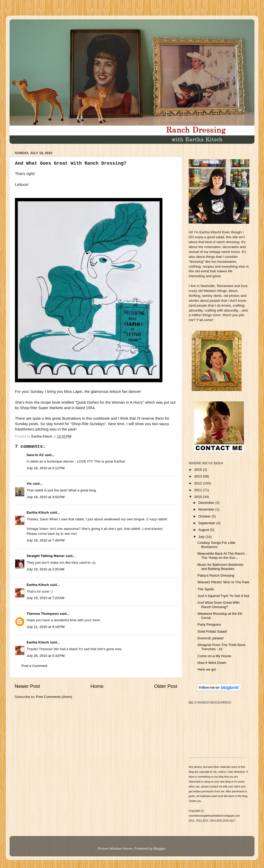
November (207, 509)
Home (97, 686)
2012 (199, 483)
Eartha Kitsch (38, 512)
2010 (199, 497)
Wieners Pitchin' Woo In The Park (223, 582)
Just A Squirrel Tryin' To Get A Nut (223, 596)
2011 (199, 490)
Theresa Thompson (43, 614)
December (207, 503)
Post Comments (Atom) (54, 697)
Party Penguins (209, 624)
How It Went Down (212, 663)
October (205, 516)
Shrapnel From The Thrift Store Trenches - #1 (221, 647)
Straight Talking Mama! (46, 556)
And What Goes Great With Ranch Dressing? (219, 605)
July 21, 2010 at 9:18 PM (46, 627)
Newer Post (27, 686)
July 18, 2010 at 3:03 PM (46, 497)
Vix (29, 484)
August (204, 530)
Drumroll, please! (211, 638)
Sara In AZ (35, 455)
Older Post (166, 686)
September (207, 523)
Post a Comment (34, 666)
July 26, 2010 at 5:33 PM (46, 656)
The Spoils (206, 589)
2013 (199, 476)
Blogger (160, 849)
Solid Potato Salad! (212, 631)
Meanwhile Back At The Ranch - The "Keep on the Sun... (222, 556)
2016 (199, 470)
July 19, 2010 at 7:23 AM (46, 598)
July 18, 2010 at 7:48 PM (46, 540)
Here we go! (207, 669)
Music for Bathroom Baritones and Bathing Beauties (220, 567)
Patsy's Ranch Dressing (216, 575)
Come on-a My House (214, 656)
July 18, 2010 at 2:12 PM (46, 468)
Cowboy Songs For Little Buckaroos (216, 545)
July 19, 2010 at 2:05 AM (46, 569)
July (202, 537)
